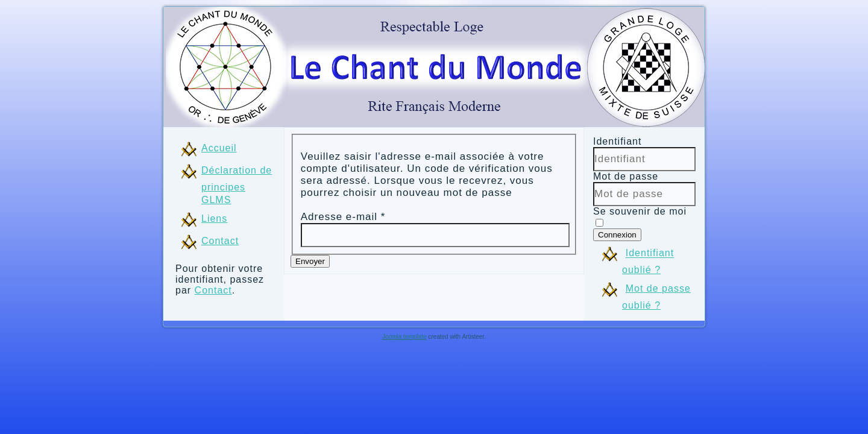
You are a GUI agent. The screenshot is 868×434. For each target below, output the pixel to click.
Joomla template (404, 337)
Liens (214, 219)
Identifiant (617, 141)
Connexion (617, 235)
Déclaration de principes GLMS (237, 185)
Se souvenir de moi (640, 211)
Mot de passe (626, 176)
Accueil (219, 148)
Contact (220, 241)
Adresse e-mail (343, 217)
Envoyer (310, 261)
